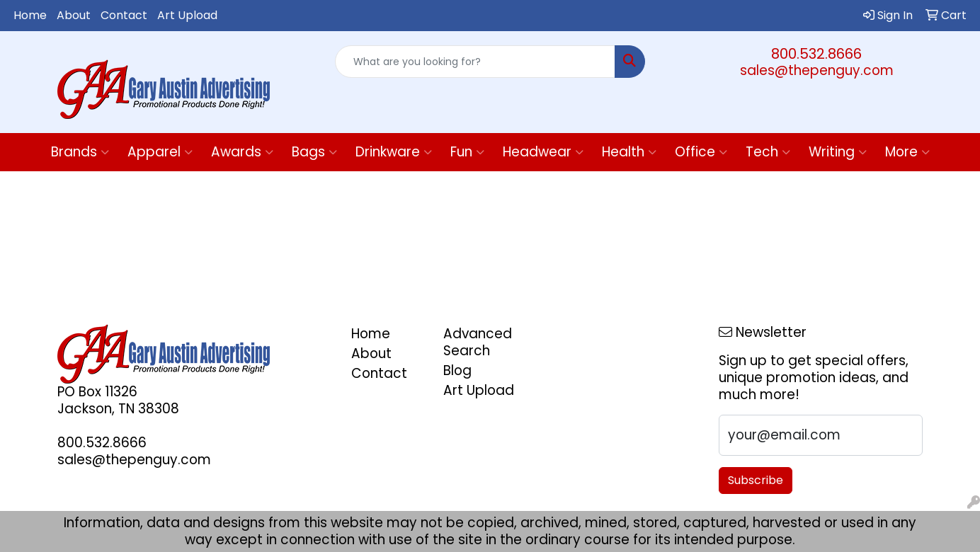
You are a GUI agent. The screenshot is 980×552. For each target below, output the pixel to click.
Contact (124, 15)
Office (701, 152)
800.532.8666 (816, 54)
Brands (80, 152)
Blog (457, 370)
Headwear (543, 152)
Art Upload (187, 15)
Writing (838, 152)
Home (30, 15)
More (907, 152)
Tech (768, 152)
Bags (314, 152)
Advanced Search (478, 342)
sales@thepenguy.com (817, 70)
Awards (242, 152)
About (74, 15)
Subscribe (756, 480)
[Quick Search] (475, 62)
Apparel (160, 152)
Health (629, 152)
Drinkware (394, 152)
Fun (467, 152)
